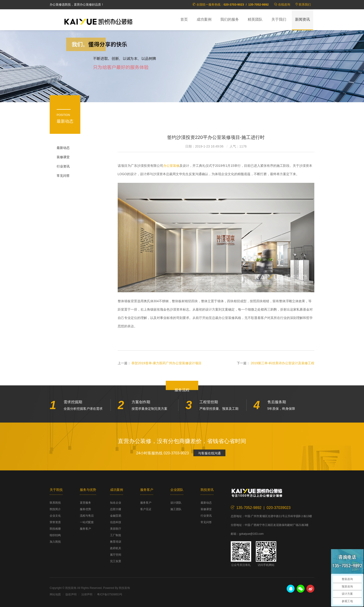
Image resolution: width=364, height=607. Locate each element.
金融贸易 (116, 516)
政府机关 (116, 548)
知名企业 (116, 503)
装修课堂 (63, 157)
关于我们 (279, 19)
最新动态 (63, 148)
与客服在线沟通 (209, 453)
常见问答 (63, 176)
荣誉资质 (55, 522)
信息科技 (116, 522)
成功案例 (204, 19)
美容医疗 (116, 529)
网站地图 (55, 594)
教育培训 (116, 542)
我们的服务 (230, 19)
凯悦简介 (55, 509)
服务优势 (85, 509)
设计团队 (176, 503)
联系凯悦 (55, 503)
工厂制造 (116, 535)
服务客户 (85, 529)
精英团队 (255, 19)
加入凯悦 (55, 542)
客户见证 (146, 509)
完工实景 (116, 561)
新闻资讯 (302, 19)
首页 (184, 19)
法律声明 (87, 594)
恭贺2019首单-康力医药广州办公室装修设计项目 (166, 363)
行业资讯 (63, 166)
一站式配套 (87, 522)
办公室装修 (171, 166)
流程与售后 (87, 516)
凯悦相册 (55, 529)
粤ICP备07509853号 (110, 594)
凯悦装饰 (98, 21)
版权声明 (71, 594)
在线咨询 (284, 5)
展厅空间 (116, 555)
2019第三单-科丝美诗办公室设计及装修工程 (283, 363)
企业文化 (55, 516)
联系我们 (305, 5)
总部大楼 (116, 509)
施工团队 (176, 509)
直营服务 (85, 503)
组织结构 (55, 535)
